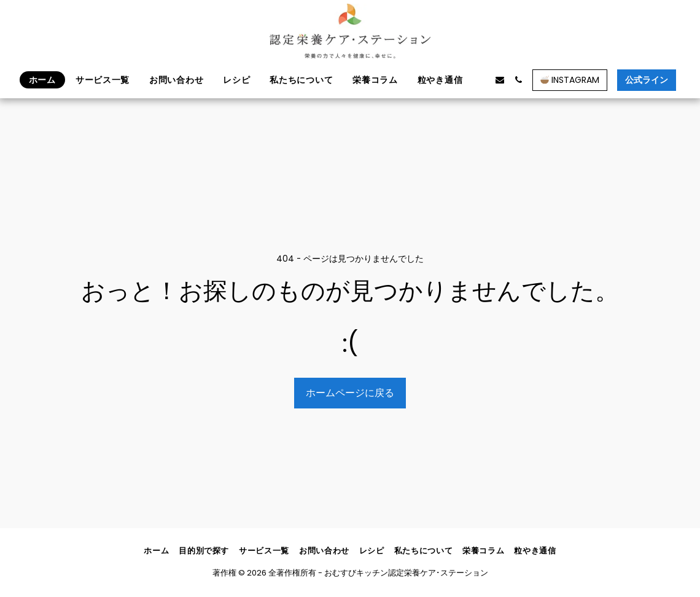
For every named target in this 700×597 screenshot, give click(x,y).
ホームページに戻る (350, 393)
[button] (481, 80)
